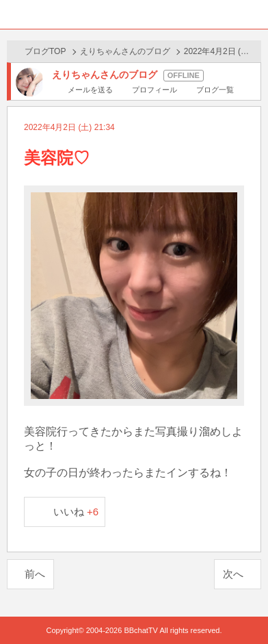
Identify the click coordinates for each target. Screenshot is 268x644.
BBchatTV (134, 14)
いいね (76, 512)
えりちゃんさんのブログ (125, 51)
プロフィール (155, 90)
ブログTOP (45, 51)
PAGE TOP (244, 607)
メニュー (254, 14)
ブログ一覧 (215, 90)
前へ (35, 574)
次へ (233, 574)
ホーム (14, 14)
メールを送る (90, 90)
